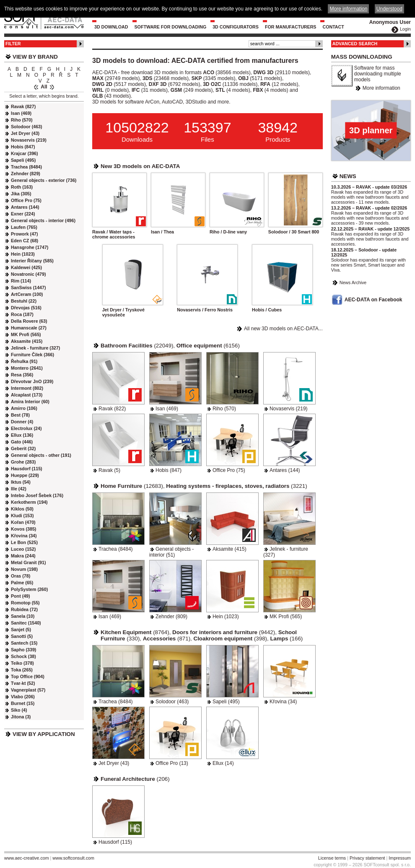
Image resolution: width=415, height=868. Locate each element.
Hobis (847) (169, 470)
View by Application (44, 734)
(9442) (224, 632)
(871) (167, 639)
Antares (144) (285, 470)
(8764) (135, 632)
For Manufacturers (291, 27)
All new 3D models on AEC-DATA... (283, 329)
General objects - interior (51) (171, 552)
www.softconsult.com (73, 858)
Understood (389, 9)
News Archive (353, 282)
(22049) (137, 346)
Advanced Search (355, 44)
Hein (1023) (226, 617)
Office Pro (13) (172, 763)
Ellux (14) (223, 763)
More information (381, 88)
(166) (286, 639)
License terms (332, 858)
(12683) (132, 486)
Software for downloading (171, 27)
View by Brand (35, 57)
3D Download (111, 27)
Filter (13, 44)
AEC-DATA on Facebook (373, 300)
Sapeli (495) (226, 702)
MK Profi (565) (286, 617)
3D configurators (236, 27)
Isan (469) (167, 409)
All (44, 87)
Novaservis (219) (289, 409)
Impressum (400, 858)
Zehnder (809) (171, 617)
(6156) (208, 346)
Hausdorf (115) (115, 842)
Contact (333, 27)
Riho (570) (224, 409)
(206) (135, 779)
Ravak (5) (109, 470)
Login (405, 29)
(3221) (236, 486)
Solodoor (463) (172, 702)
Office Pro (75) (229, 470)
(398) (231, 639)
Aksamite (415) (230, 549)
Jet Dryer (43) (114, 763)
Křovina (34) (283, 702)
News (348, 176)
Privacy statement (367, 858)
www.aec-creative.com (27, 858)
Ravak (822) (112, 409)
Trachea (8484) (116, 549)
